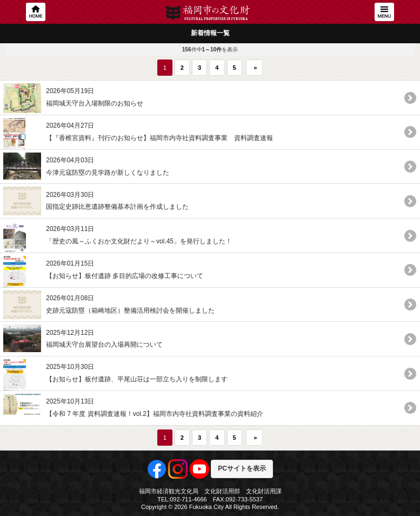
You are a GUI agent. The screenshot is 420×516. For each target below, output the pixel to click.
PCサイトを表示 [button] (242, 468)
